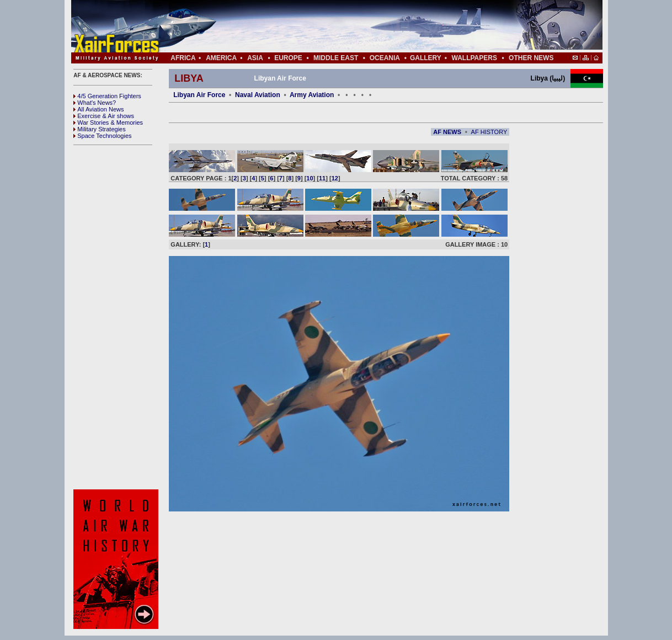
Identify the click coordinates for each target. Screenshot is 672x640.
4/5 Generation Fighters (108, 96)
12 (335, 178)
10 (310, 178)
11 (322, 178)
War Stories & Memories (108, 122)
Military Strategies (99, 129)
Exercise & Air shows (104, 116)
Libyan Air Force (199, 95)
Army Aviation (312, 95)
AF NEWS (447, 132)
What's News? (95, 103)
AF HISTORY (489, 132)
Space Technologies (102, 136)
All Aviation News (98, 109)
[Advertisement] (370, 26)
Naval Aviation (258, 95)
